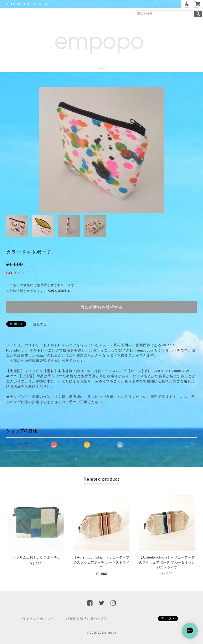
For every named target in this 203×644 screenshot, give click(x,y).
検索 (198, 14)
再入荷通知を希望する (101, 307)
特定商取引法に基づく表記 (87, 619)
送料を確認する (59, 291)
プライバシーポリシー (36, 619)
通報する (40, 324)
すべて (23, 444)
